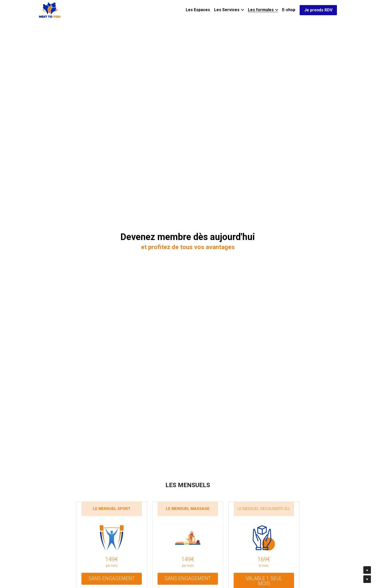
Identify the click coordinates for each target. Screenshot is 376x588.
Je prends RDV (318, 10)
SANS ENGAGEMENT (112, 578)
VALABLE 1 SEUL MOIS (264, 578)
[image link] (50, 10)
